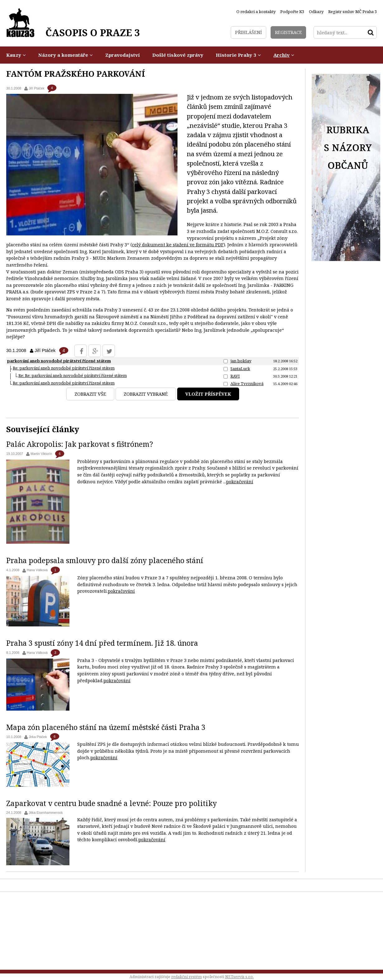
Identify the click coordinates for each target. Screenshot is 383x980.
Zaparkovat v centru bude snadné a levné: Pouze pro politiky (111, 803)
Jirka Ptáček (38, 737)
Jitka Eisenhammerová (46, 813)
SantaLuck (240, 369)
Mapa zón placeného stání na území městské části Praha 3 (106, 727)
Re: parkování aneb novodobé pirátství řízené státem (64, 368)
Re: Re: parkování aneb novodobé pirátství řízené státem (73, 375)
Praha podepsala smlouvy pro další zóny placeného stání (105, 560)
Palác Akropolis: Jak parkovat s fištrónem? (80, 444)
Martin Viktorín (41, 454)
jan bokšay (241, 361)
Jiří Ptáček (36, 88)
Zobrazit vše (90, 394)
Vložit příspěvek (208, 394)
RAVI (235, 376)
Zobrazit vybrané (146, 394)
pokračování (240, 482)
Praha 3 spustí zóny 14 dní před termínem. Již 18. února (102, 643)
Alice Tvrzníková (247, 384)
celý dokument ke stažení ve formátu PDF (178, 245)
